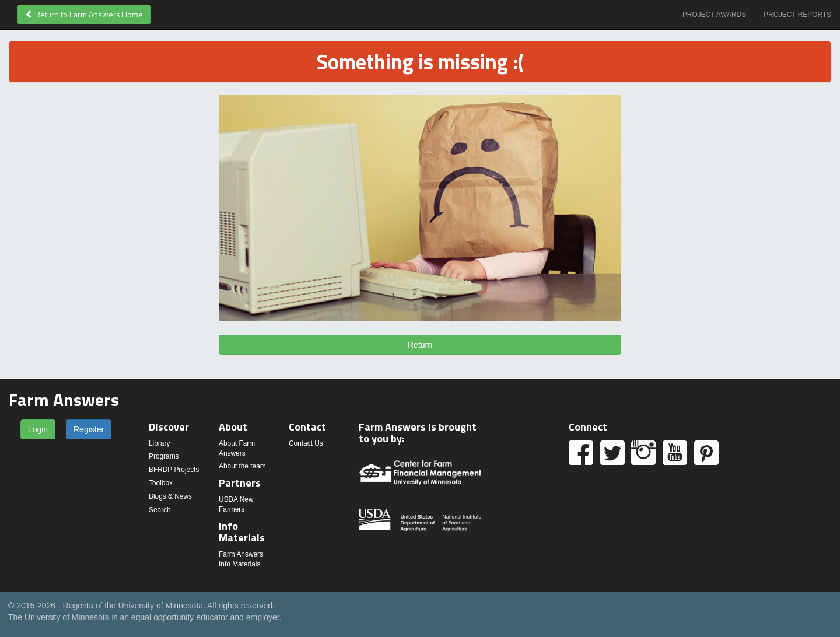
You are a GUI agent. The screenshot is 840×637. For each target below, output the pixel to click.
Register (89, 429)
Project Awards (714, 15)
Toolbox (161, 483)
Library (159, 443)
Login (38, 429)
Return (420, 345)
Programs (164, 456)
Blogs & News (170, 496)
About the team (242, 466)
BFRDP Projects (174, 470)
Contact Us (306, 443)
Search (160, 510)
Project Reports (797, 15)
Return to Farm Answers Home (84, 14)
